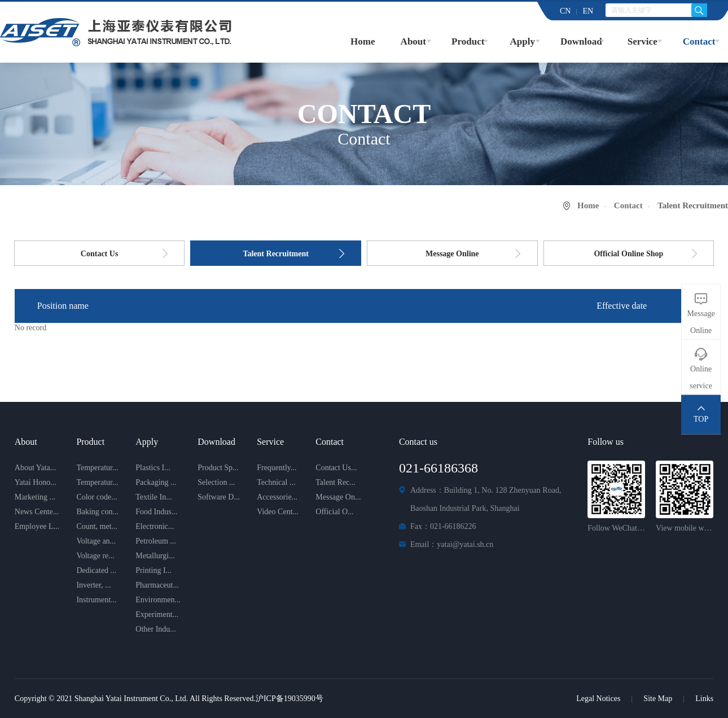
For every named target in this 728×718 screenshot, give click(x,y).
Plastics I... (153, 468)
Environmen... (158, 600)
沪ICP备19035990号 (290, 699)
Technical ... (276, 482)
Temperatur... (97, 468)
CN (565, 11)
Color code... (97, 497)
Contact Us (100, 254)
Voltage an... (96, 541)
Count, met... (97, 526)
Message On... (338, 497)
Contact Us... (336, 468)
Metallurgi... (155, 556)
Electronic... (155, 526)
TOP (701, 419)
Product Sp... (218, 468)
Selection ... (216, 482)
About (413, 41)
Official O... (334, 512)
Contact (699, 41)
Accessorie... (277, 497)
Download (581, 41)
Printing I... (154, 570)
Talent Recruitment (276, 254)
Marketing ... (35, 497)
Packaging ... (156, 482)
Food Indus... (156, 512)
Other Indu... (156, 629)
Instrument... (96, 600)
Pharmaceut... (157, 585)
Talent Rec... (336, 482)
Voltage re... (95, 556)
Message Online (452, 254)
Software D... (219, 497)
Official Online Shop (628, 254)
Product (468, 41)
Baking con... (97, 512)
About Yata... (36, 468)
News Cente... (37, 512)
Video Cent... (278, 512)
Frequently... (277, 468)
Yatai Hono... (36, 482)
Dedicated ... (96, 570)
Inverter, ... (93, 585)
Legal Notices (598, 699)
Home (363, 41)
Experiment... (157, 614)
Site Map (658, 699)
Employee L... (37, 526)
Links (704, 699)
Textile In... (154, 497)
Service (643, 41)
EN (588, 11)
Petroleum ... (156, 541)
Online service (701, 377)
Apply (522, 41)
